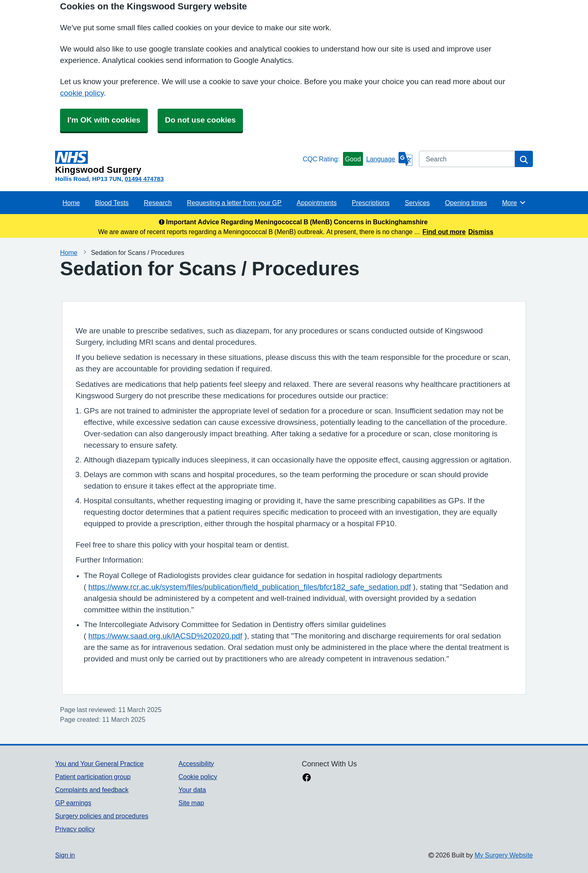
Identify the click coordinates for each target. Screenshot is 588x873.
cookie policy (82, 93)
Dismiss (481, 232)
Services (417, 203)
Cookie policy (198, 777)
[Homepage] (177, 163)
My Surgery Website (504, 855)
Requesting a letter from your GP (234, 203)
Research (158, 203)
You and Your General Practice (99, 764)
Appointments (317, 203)
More (514, 203)
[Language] (389, 159)
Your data (192, 790)
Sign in (65, 855)
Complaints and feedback (92, 790)
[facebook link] (307, 778)
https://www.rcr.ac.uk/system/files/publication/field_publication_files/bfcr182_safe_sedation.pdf (249, 587)
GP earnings (73, 803)
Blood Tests (112, 203)
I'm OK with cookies (104, 120)
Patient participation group (93, 777)
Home (71, 203)
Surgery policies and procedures (102, 816)
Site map (191, 803)
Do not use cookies (200, 120)
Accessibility (196, 764)
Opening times (466, 203)
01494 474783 (144, 179)
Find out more (444, 232)
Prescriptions (371, 203)
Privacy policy (75, 829)
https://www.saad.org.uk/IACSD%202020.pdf (165, 636)
